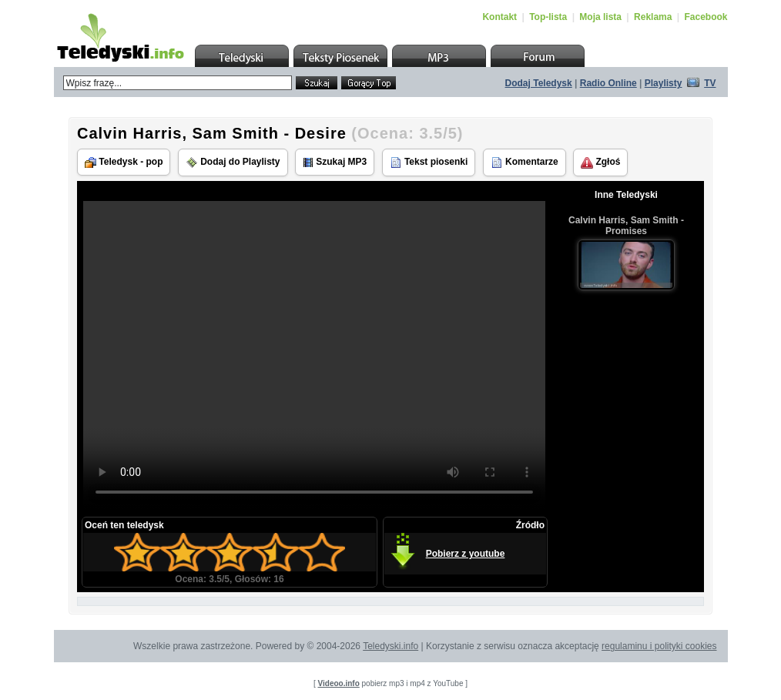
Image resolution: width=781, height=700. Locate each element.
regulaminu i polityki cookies (659, 646)
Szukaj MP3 (335, 162)
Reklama (653, 17)
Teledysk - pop (124, 162)
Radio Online (608, 83)
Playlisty (664, 83)
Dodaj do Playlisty (233, 162)
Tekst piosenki (429, 162)
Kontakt (499, 17)
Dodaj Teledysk (539, 83)
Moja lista (600, 17)
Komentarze (525, 162)
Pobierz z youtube (466, 554)
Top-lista (548, 17)
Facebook (706, 17)
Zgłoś (600, 162)
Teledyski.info (390, 646)
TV (710, 83)
